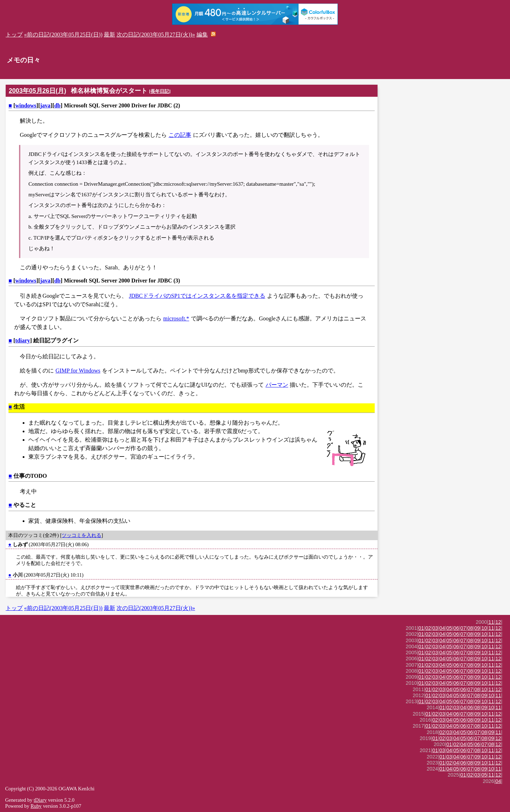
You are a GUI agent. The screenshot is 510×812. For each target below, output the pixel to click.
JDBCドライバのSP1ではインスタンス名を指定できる (197, 296)
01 (421, 628)
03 (435, 628)
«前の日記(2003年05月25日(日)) (63, 35)
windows (26, 105)
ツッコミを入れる (81, 535)
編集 (202, 35)
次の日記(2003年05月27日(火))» (156, 35)
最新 (109, 35)
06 (456, 628)
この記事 (180, 135)
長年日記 (160, 91)
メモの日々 (24, 60)
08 (470, 628)
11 (491, 622)
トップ (14, 35)
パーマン (277, 385)
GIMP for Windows (78, 371)
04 (442, 628)
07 (463, 628)
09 (477, 628)
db (57, 105)
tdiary (23, 340)
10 (484, 628)
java (45, 105)
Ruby (36, 806)
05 (449, 628)
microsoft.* (176, 318)
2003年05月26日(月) (38, 91)
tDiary (40, 800)
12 (498, 622)
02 (428, 628)
